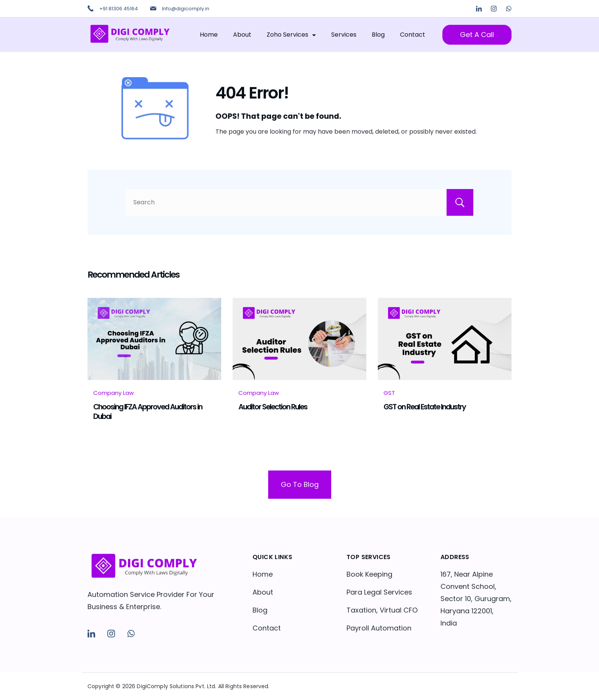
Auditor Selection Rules (273, 407)
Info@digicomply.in (186, 9)
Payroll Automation (379, 628)
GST (389, 393)
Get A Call (477, 35)
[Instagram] (494, 9)
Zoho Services (291, 35)
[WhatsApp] (509, 9)
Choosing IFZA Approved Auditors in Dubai (148, 411)
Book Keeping (369, 574)
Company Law (113, 393)
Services (344, 35)
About (242, 35)
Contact (413, 35)
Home (209, 35)
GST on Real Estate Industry (425, 407)
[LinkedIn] (479, 9)
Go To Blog (300, 484)
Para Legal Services (379, 592)
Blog (378, 35)
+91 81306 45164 (119, 9)
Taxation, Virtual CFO (382, 610)
